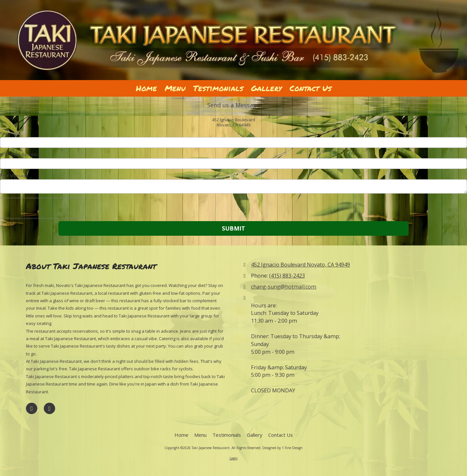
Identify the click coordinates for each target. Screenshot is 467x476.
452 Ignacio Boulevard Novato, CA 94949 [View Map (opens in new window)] (300, 265)
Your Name (11, 133)
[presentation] (42, 208)
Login (234, 458)
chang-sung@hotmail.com (284, 287)
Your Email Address (19, 154)
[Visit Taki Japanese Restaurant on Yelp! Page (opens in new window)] (49, 408)
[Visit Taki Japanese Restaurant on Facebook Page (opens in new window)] (32, 408)
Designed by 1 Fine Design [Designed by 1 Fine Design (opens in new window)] (282, 448)
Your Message (14, 175)
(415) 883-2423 (287, 276)
